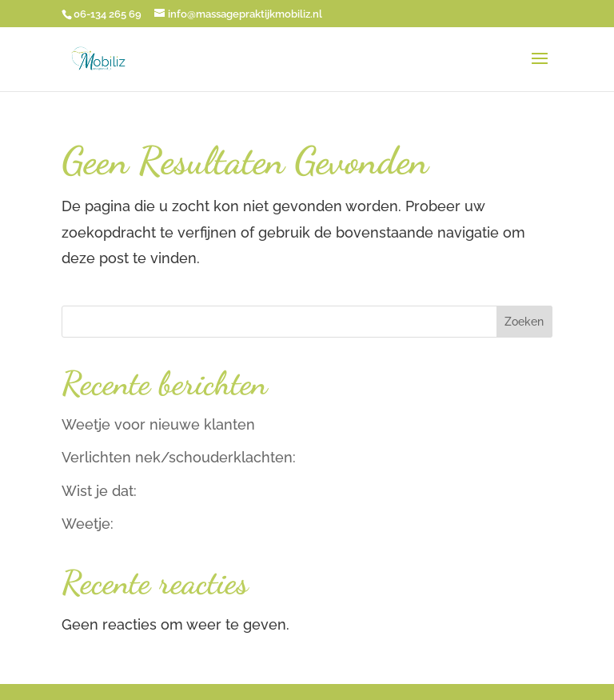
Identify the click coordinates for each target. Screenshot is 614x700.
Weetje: (88, 524)
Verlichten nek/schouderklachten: (179, 457)
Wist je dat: (99, 491)
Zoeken (524, 322)
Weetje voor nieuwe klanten (158, 424)
